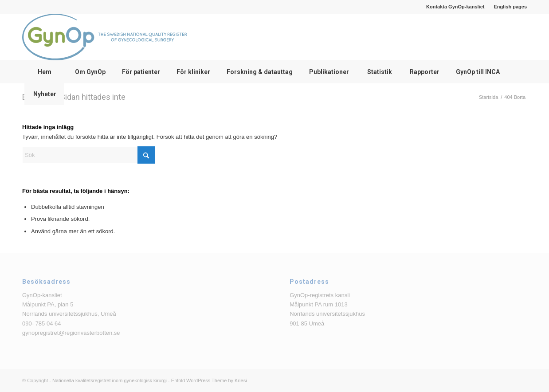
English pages (510, 7)
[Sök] (89, 155)
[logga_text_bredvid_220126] (104, 37)
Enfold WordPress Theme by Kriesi (209, 380)
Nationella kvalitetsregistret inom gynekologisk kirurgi (110, 380)
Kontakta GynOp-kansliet (455, 7)
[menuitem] (455, 7)
